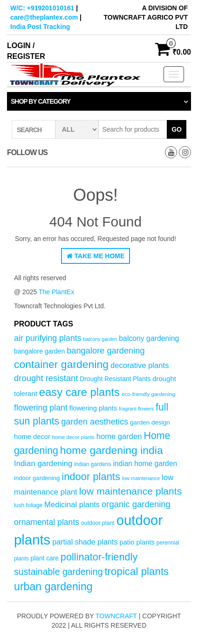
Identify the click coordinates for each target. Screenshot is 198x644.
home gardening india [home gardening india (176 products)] (112, 450)
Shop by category (41, 101)
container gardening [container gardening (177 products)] (61, 364)
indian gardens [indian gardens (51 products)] (92, 464)
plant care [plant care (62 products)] (45, 558)
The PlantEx (56, 292)
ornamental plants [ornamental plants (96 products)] (47, 522)
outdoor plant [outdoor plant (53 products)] (98, 523)
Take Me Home (96, 256)
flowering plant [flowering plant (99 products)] (41, 408)
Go (177, 129)
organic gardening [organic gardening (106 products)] (136, 504)
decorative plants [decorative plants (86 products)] (140, 365)
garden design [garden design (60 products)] (150, 422)
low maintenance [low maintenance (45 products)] (141, 478)
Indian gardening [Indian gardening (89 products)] (43, 464)
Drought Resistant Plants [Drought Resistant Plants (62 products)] (115, 379)
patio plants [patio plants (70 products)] (137, 542)
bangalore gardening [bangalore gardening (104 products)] (106, 350)
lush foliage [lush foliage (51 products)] (28, 505)
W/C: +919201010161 (42, 8)
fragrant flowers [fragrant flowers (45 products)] (136, 409)
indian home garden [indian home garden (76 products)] (145, 464)
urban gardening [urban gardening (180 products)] (53, 587)
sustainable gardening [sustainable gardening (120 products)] (58, 572)
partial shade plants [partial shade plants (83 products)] (85, 542)
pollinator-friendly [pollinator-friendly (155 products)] (99, 557)
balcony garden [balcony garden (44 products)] (100, 339)
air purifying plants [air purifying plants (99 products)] (48, 338)
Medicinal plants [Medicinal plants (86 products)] (72, 505)
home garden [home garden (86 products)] (119, 436)
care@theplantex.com (44, 17)
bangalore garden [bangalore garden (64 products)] (39, 351)
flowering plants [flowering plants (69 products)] (93, 408)
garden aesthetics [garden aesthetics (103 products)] (95, 421)
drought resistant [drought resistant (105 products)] (46, 378)
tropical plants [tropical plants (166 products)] (137, 571)
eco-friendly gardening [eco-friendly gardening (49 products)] (149, 394)
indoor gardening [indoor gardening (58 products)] (37, 478)
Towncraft (116, 616)
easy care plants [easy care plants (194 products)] (79, 392)
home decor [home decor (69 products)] (32, 437)
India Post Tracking (40, 27)
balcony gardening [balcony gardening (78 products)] (149, 338)
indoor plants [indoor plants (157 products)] (91, 477)
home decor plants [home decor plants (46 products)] (73, 437)
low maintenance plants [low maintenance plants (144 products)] (131, 491)
